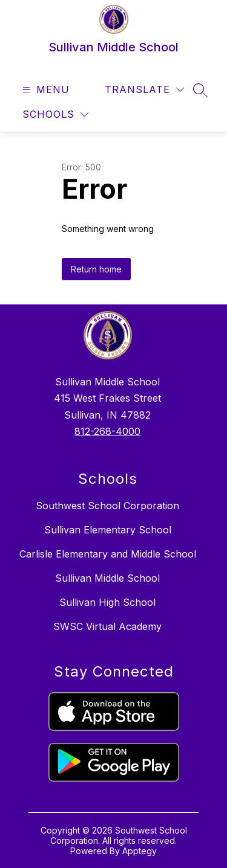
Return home (96, 269)
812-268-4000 (107, 431)
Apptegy (140, 851)
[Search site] (200, 90)
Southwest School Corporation (107, 506)
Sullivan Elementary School (108, 530)
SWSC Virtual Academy (107, 626)
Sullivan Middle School (107, 578)
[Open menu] (44, 90)
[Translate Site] (144, 90)
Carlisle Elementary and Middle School (108, 554)
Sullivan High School (107, 602)
